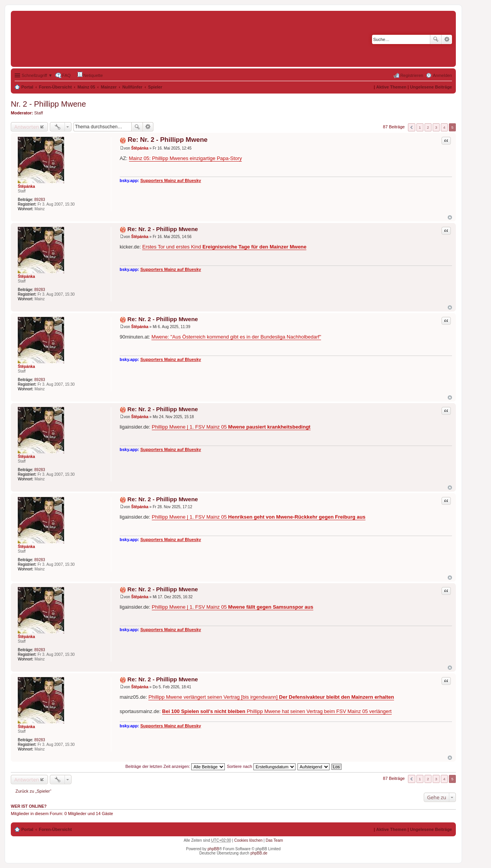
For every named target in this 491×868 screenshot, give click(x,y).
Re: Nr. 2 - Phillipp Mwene (167, 140)
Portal (27, 87)
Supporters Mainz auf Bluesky (171, 180)
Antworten (27, 127)
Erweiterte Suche (447, 39)
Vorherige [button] (412, 127)
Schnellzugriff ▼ (37, 75)
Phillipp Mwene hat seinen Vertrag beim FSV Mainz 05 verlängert (277, 711)
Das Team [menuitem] (274, 840)
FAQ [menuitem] (66, 75)
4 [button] (444, 127)
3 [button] (436, 127)
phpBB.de (259, 853)
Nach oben (450, 217)
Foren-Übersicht (55, 87)
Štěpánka (26, 186)
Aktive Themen (391, 87)
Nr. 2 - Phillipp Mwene (48, 104)
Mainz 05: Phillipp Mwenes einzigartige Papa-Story (186, 158)
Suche (436, 39)
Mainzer (109, 87)
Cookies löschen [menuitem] (248, 840)
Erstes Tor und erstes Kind (224, 247)
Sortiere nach (261, 766)
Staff (39, 113)
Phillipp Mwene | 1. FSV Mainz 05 (231, 427)
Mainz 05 (87, 87)
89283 (40, 200)
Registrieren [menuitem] (412, 75)
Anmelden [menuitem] (442, 75)
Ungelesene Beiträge (431, 87)
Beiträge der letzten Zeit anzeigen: (175, 766)
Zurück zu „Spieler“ (33, 791)
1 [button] (420, 127)
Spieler (155, 87)
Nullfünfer (133, 87)
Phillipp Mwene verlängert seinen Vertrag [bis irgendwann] (271, 697)
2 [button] (428, 127)
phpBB (213, 849)
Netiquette (90, 75)
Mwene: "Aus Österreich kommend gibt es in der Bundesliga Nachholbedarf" (236, 337)
